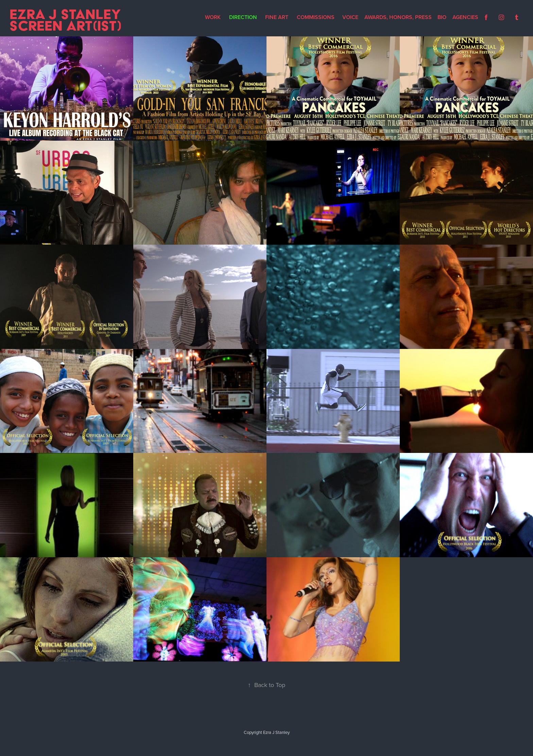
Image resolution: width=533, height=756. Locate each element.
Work (213, 17)
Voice (350, 17)
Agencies (465, 17)
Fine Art (277, 17)
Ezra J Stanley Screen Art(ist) (67, 20)
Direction (243, 17)
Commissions (316, 17)
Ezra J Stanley (276, 732)
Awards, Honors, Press (398, 17)
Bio (442, 17)
